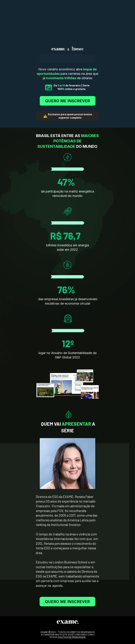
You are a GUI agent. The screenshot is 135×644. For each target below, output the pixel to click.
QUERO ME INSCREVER (68, 101)
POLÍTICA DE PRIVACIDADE (72, 637)
